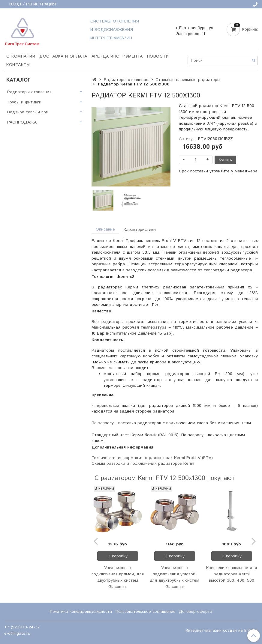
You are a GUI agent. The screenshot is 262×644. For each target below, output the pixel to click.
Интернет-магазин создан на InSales (222, 631)
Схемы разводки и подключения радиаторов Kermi (143, 464)
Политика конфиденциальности (81, 612)
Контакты (18, 65)
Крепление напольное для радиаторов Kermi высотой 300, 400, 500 (232, 574)
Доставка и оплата (63, 56)
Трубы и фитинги (24, 102)
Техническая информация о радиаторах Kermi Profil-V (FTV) (152, 458)
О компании (21, 56)
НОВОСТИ (158, 56)
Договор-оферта (196, 612)
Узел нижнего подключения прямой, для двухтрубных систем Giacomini (118, 577)
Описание (105, 229)
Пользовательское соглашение (146, 612)
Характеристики (140, 230)
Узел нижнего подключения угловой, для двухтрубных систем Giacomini (175, 577)
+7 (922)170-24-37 (22, 627)
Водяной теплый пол (27, 112)
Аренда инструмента (117, 56)
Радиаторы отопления (126, 80)
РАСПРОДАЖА (22, 122)
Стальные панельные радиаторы (188, 80)
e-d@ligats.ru (17, 634)
